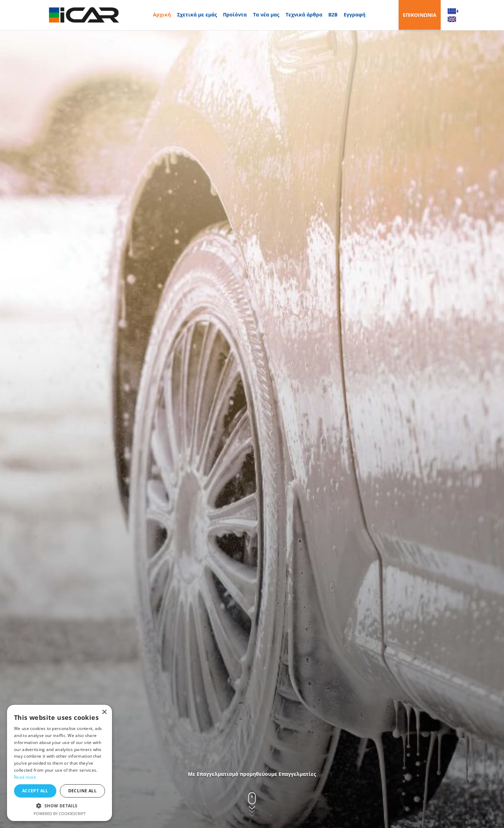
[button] (59, 806)
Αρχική (162, 15)
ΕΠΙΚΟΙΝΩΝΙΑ (420, 15)
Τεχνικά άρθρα (304, 15)
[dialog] (59, 763)
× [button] (104, 712)
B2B (333, 15)
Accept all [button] (35, 791)
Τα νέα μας (266, 15)
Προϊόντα (235, 15)
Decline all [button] (82, 791)
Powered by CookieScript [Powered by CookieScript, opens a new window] (60, 813)
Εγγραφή (355, 15)
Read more (25, 777)
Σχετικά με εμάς (197, 15)
